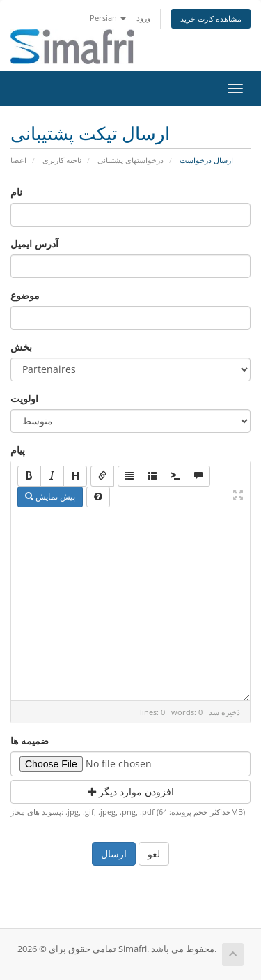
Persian (108, 18)
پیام (18, 450)
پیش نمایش (50, 497)
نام (16, 192)
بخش (21, 347)
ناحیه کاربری (62, 160)
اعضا (18, 160)
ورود (143, 18)
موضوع (25, 295)
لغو (154, 853)
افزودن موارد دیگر (131, 791)
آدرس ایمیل (34, 244)
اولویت (24, 398)
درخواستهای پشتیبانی (130, 160)
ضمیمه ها (30, 741)
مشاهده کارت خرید (211, 18)
